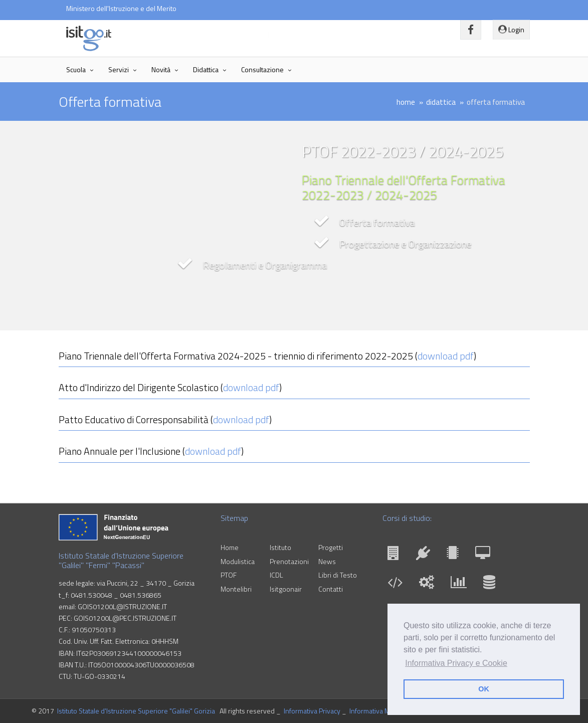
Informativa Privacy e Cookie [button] (456, 663)
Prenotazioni (289, 561)
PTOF (229, 575)
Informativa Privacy (312, 711)
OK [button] (484, 689)
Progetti (331, 547)
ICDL (276, 575)
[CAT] (396, 555)
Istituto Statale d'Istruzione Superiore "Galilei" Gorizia (136, 711)
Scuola (76, 69)
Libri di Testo (338, 575)
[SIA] (489, 584)
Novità (161, 69)
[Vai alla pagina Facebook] (471, 30)
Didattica (206, 69)
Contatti (331, 589)
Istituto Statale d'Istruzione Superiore (194, 35)
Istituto (280, 547)
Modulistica (238, 561)
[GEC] (485, 555)
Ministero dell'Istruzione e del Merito (121, 8)
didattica (441, 102)
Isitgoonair (286, 589)
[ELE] (426, 555)
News (327, 561)
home (406, 102)
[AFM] (461, 584)
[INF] (398, 584)
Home (230, 547)
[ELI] (455, 555)
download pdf (446, 356)
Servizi (119, 69)
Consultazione (262, 69)
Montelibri (236, 589)
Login (511, 27)
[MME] (429, 584)
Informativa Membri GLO (385, 711)
